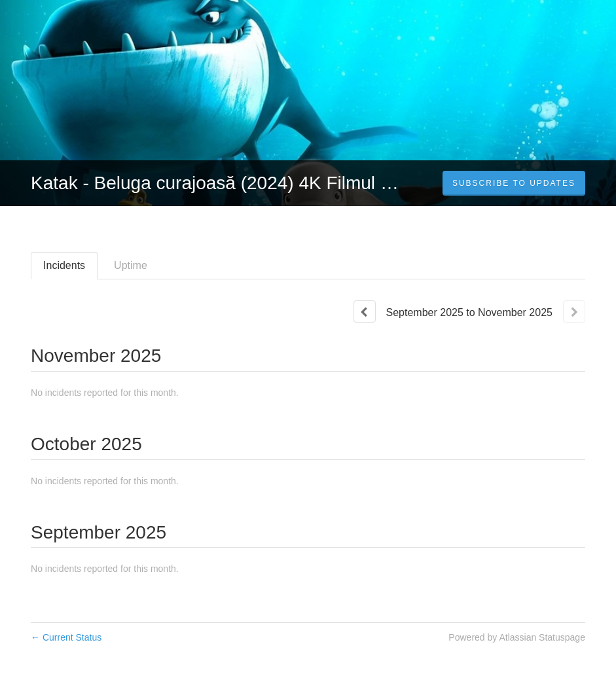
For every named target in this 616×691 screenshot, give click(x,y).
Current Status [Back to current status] (66, 637)
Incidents (64, 265)
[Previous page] (365, 311)
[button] (514, 183)
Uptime (131, 265)
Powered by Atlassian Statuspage (517, 637)
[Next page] (574, 311)
